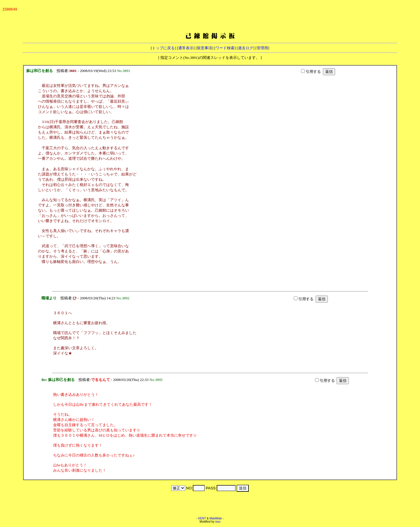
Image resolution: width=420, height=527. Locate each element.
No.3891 (125, 71)
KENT (202, 518)
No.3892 (124, 298)
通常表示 (186, 48)
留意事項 (204, 48)
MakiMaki (216, 518)
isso (218, 522)
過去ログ (246, 48)
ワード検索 (225, 48)
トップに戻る (163, 48)
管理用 (262, 48)
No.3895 (157, 380)
